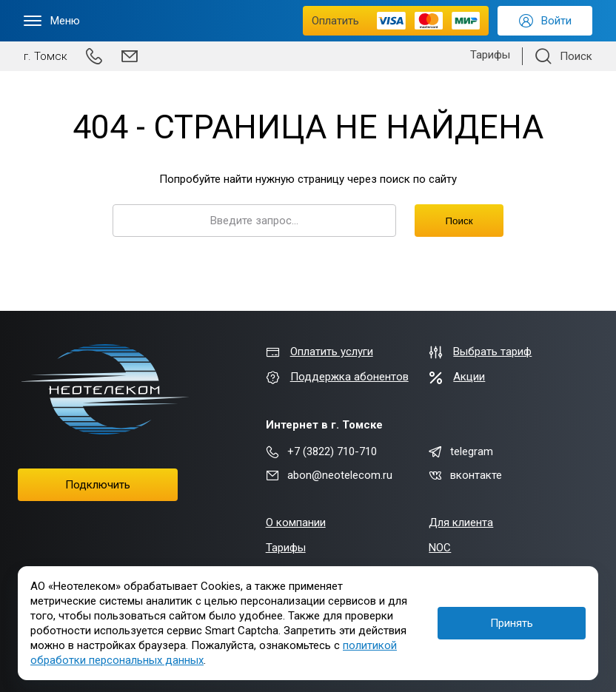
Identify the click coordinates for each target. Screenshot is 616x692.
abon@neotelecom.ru (329, 475)
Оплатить (396, 21)
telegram (461, 451)
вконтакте (465, 475)
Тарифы (490, 55)
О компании (296, 523)
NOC (440, 548)
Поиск (459, 221)
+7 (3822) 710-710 (321, 451)
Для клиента (461, 523)
